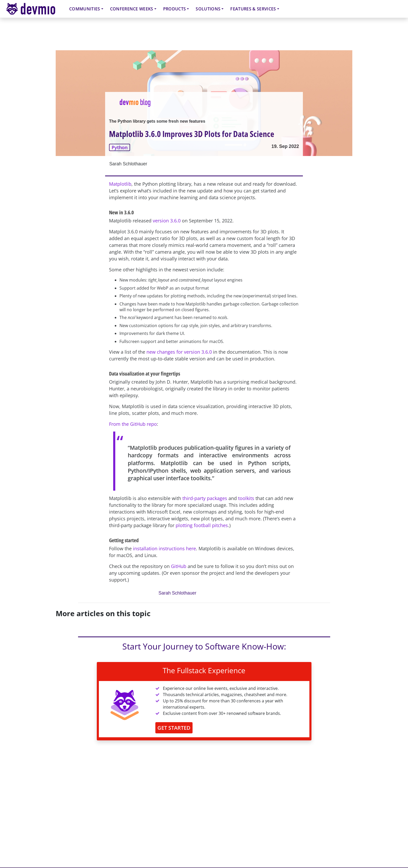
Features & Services (253, 9)
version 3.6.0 (167, 221)
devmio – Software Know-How (35, 9)
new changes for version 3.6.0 (179, 352)
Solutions (208, 9)
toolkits (246, 498)
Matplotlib (120, 184)
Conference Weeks (132, 9)
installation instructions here (164, 548)
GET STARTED (174, 728)
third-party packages (205, 498)
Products (175, 9)
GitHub (179, 566)
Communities (85, 9)
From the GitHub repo (133, 424)
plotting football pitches (202, 525)
